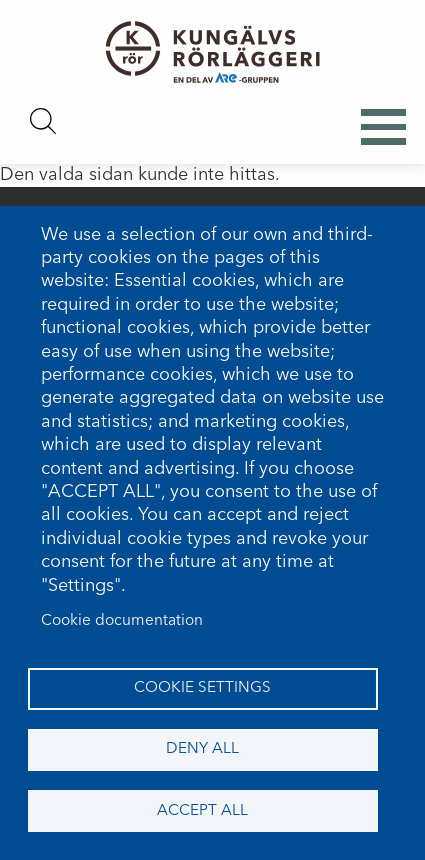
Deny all (202, 749)
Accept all (202, 811)
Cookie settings (202, 688)
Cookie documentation (122, 621)
